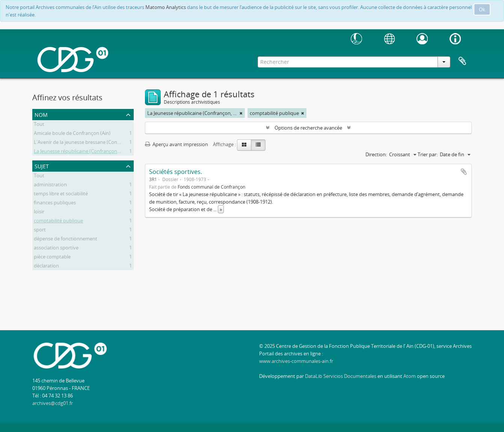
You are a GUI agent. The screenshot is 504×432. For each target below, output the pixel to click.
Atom (410, 376)
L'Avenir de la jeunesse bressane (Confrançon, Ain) (90, 143)
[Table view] (258, 145)
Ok (482, 9)
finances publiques (55, 204)
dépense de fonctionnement (66, 240)
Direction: (376, 154)
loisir (39, 213)
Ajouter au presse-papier (464, 172)
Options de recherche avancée (308, 128)
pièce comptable (52, 258)
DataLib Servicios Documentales (341, 376)
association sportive (56, 249)
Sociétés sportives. (176, 172)
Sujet (42, 165)
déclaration (46, 267)
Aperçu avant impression (177, 144)
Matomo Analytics (166, 7)
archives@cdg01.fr (53, 403)
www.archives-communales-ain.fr (296, 361)
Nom (41, 114)
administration (50, 186)
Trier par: (428, 154)
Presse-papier (462, 61)
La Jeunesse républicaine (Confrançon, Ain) (81, 152)
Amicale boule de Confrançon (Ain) (72, 134)
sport (40, 231)
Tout (39, 125)
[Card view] (244, 145)
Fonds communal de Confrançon (211, 187)
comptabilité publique (58, 222)
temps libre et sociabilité (61, 195)
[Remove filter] (241, 113)
